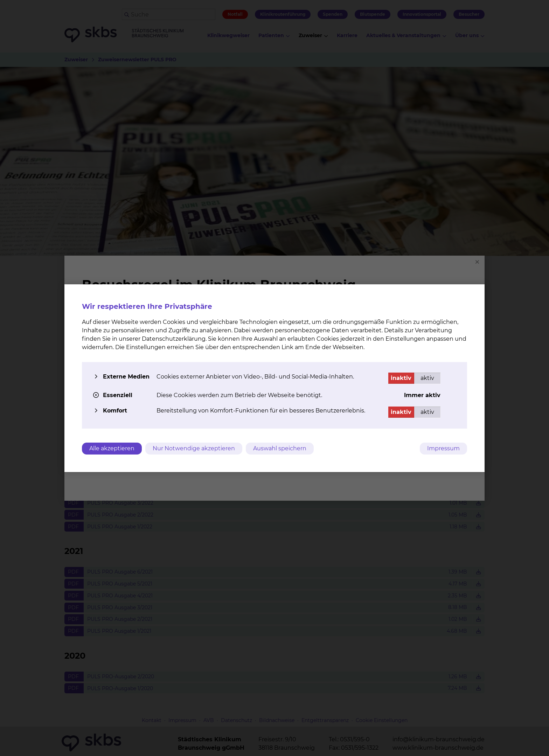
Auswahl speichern (280, 448)
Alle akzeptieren (112, 448)
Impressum (443, 448)
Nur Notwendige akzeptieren (194, 448)
